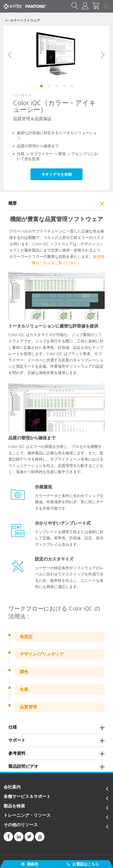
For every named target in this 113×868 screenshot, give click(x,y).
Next (103, 55)
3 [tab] (57, 87)
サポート (17, 740)
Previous (10, 55)
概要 (13, 203)
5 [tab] (72, 87)
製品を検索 (14, 806)
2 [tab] (49, 87)
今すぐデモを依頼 (57, 174)
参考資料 (17, 753)
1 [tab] (42, 87)
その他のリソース (21, 825)
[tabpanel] (56, 55)
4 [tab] (65, 87)
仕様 (13, 727)
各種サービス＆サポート (27, 797)
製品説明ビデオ (23, 766)
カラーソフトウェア (25, 20)
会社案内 (12, 787)
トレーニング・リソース (27, 816)
